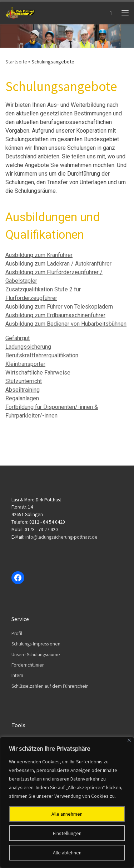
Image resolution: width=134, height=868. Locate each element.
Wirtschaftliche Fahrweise (38, 373)
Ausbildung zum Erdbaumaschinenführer (55, 315)
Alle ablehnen (67, 853)
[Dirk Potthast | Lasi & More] (20, 12)
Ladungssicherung (28, 347)
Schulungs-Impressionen (36, 644)
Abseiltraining (23, 390)
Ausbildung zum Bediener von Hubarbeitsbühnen (66, 324)
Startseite (16, 62)
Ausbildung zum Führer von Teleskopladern (59, 307)
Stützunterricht (24, 381)
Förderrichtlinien (28, 665)
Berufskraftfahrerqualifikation (42, 355)
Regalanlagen (22, 398)
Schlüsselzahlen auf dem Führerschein (50, 686)
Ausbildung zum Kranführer (39, 255)
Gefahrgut (18, 338)
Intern (17, 675)
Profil (17, 633)
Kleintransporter (25, 364)
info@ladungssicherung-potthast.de (61, 537)
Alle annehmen (67, 814)
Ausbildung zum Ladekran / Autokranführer (58, 264)
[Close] (129, 740)
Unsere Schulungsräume (36, 655)
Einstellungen (67, 833)
